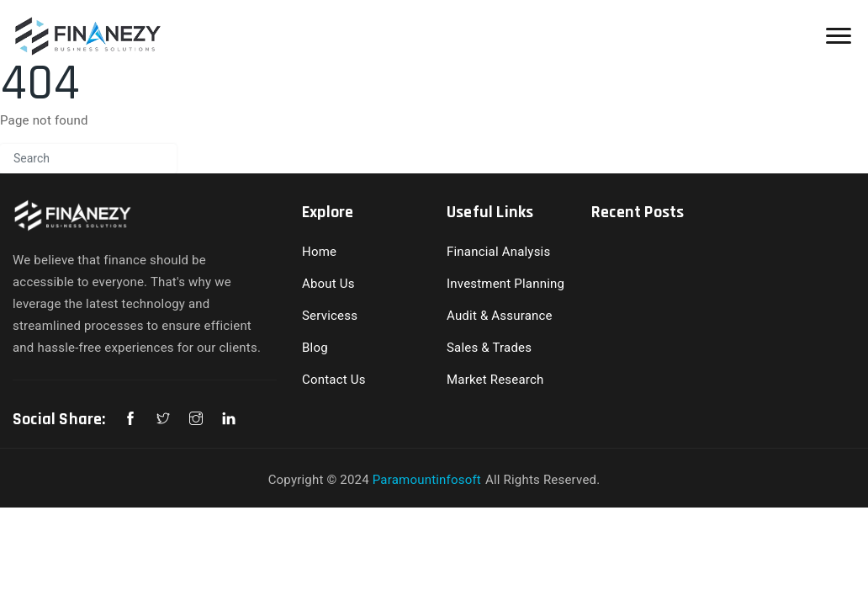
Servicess (330, 316)
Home (319, 252)
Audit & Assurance (500, 316)
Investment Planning (505, 284)
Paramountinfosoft (427, 480)
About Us (328, 284)
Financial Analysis (498, 252)
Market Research (495, 380)
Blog (315, 348)
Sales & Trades (489, 348)
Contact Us (334, 380)
